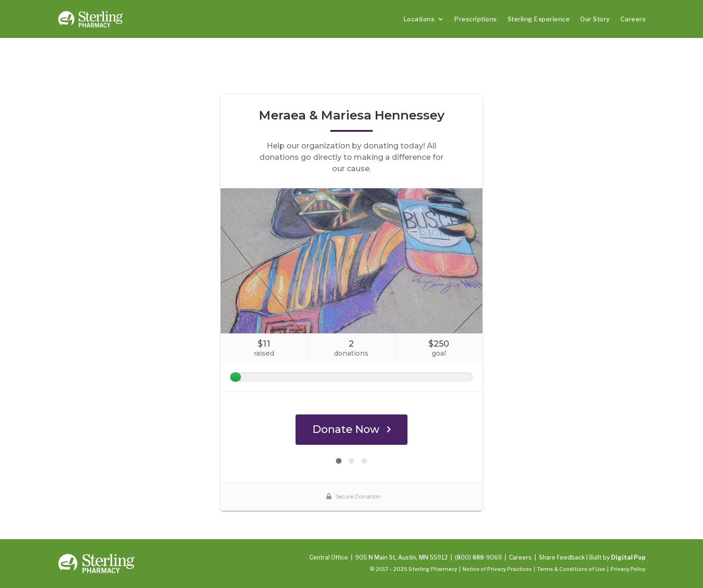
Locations (419, 19)
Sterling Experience (539, 19)
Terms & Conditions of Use (571, 569)
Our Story (595, 19)
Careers (633, 19)
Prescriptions (476, 19)
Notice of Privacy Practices (497, 569)
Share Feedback (562, 557)
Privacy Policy (628, 569)
